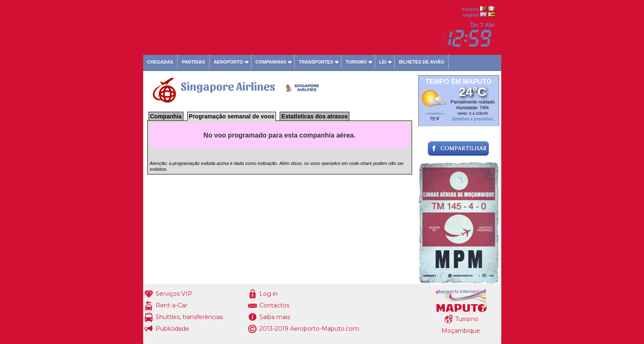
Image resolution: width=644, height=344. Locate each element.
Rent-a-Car (171, 305)
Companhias (271, 62)
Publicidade (172, 329)
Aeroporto (228, 62)
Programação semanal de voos (232, 116)
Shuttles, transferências (189, 317)
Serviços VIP (174, 294)
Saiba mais (275, 317)
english (471, 15)
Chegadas (160, 62)
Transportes (316, 62)
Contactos (274, 305)
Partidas (193, 62)
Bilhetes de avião (421, 62)
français (470, 9)
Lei (383, 62)
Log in (268, 294)
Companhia (166, 116)
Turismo (356, 62)
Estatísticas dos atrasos (315, 116)
